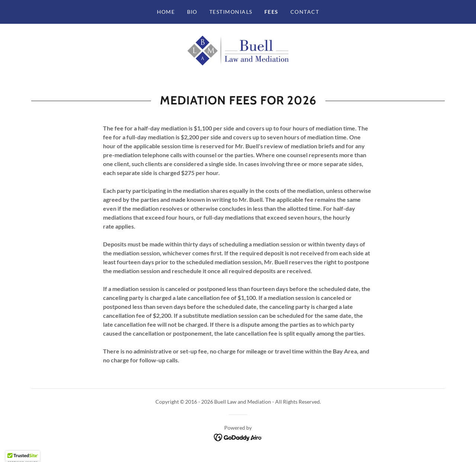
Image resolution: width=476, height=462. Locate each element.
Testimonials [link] (231, 12)
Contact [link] (305, 12)
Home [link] (166, 12)
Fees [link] (271, 12)
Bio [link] (192, 12)
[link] (238, 50)
